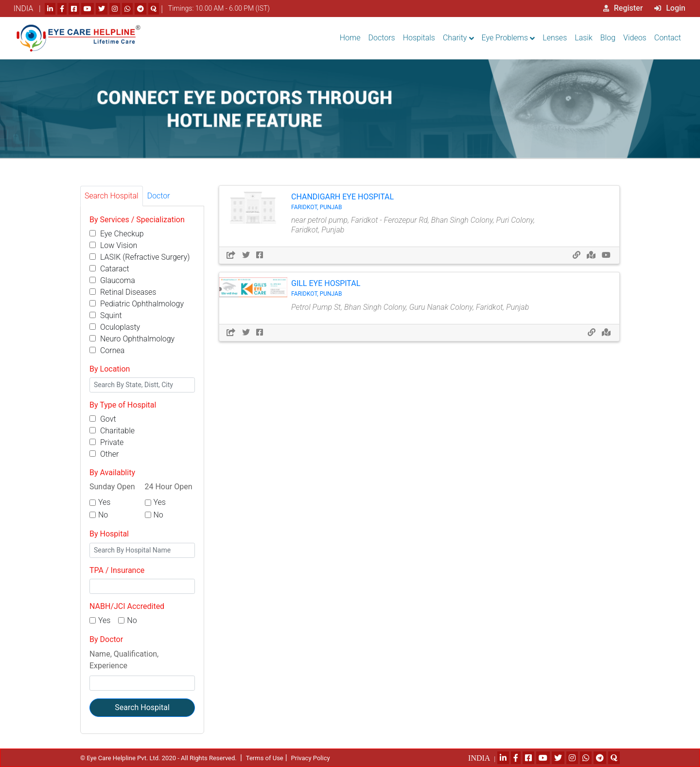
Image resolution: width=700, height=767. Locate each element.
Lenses (555, 38)
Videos (635, 38)
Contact (668, 38)
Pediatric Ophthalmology (137, 304)
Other (104, 454)
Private (106, 442)
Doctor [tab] (159, 196)
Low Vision (113, 245)
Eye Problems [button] (505, 38)
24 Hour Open (169, 487)
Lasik (584, 38)
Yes (104, 502)
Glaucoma (112, 280)
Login (670, 8)
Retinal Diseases (123, 292)
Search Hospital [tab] (112, 196)
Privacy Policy (311, 758)
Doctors (382, 38)
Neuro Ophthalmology (132, 339)
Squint (106, 315)
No (103, 515)
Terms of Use (265, 758)
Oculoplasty (115, 327)
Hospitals (419, 38)
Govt (103, 419)
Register (623, 8)
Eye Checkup (117, 234)
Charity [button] (455, 38)
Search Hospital (142, 707)
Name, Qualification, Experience (124, 660)
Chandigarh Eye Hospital (420, 202)
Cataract (109, 269)
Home (350, 38)
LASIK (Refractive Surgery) (140, 257)
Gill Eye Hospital (420, 288)
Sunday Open (112, 487)
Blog (608, 38)
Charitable (112, 431)
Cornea (107, 350)
